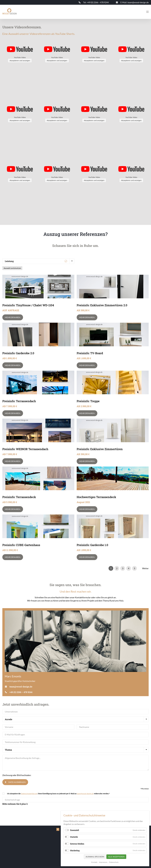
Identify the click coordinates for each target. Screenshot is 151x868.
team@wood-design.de (85, 794)
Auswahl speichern (95, 857)
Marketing (75, 850)
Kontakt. (94, 862)
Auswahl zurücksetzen (12, 268)
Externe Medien (77, 844)
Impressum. (103, 862)
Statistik (74, 837)
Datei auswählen (17, 782)
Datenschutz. (114, 862)
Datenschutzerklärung (29, 794)
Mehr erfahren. (13, 317)
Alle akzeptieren (116, 857)
